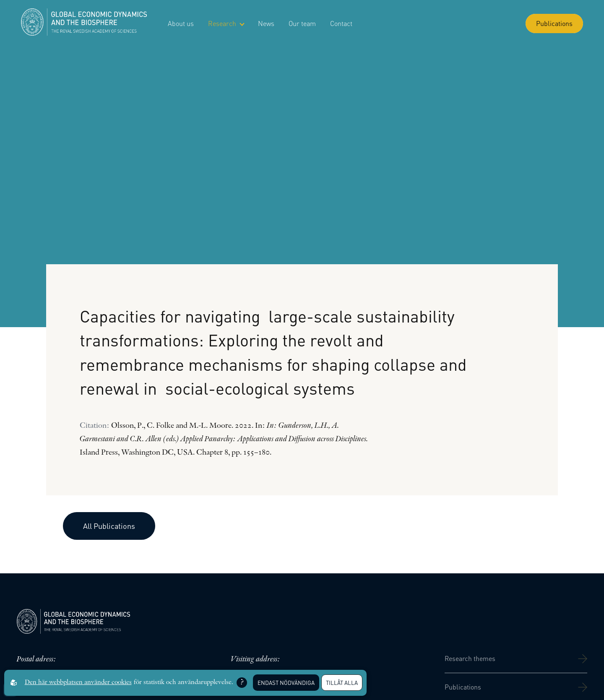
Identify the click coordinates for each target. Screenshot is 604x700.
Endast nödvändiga (286, 683)
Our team (302, 23)
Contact (341, 23)
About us (181, 23)
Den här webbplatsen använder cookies (78, 682)
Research (226, 23)
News (266, 23)
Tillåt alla (342, 683)
